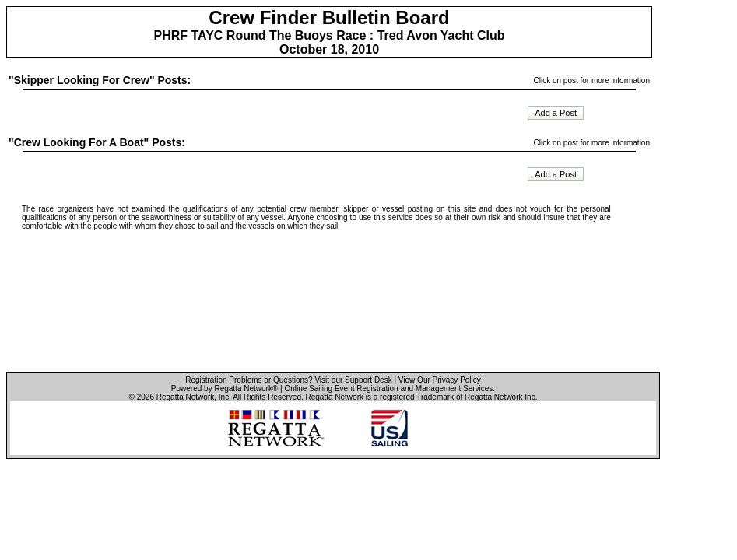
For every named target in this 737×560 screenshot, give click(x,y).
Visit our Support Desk (353, 380)
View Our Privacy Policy (440, 380)
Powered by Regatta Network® (225, 388)
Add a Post (556, 113)
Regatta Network (185, 397)
